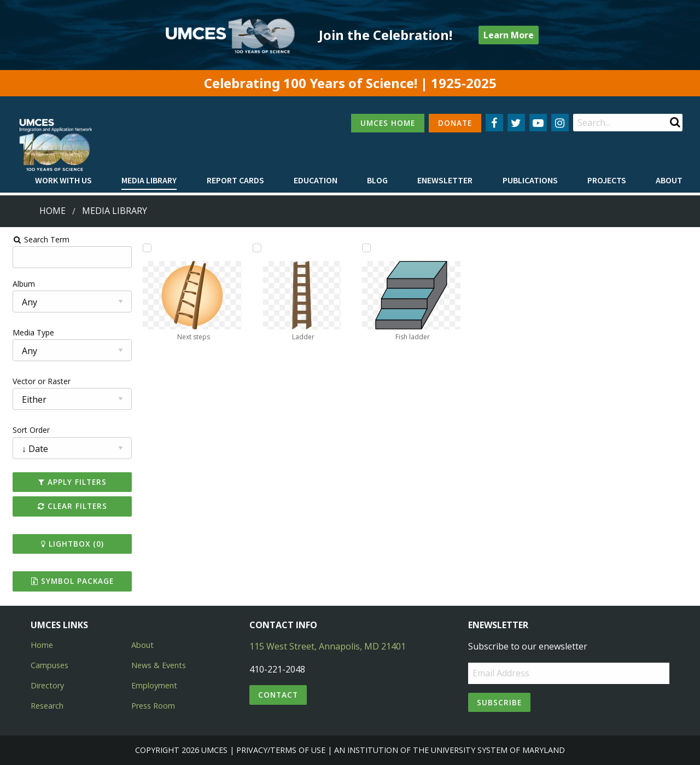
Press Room (153, 706)
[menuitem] (63, 181)
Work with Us (63, 180)
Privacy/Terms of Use (281, 750)
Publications (530, 180)
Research (47, 706)
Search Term (36, 239)
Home (52, 211)
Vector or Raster (36, 381)
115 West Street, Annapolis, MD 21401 (328, 646)
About (669, 180)
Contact (278, 695)
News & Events (159, 665)
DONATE (455, 123)
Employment (154, 685)
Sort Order (26, 430)
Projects (607, 180)
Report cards (235, 180)
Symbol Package (68, 581)
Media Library (149, 180)
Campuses (49, 665)
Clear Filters (68, 506)
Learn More (509, 35)
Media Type (28, 332)
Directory (47, 685)
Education (316, 180)
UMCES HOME (388, 123)
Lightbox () (68, 544)
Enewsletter (445, 180)
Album (18, 284)
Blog (377, 180)
